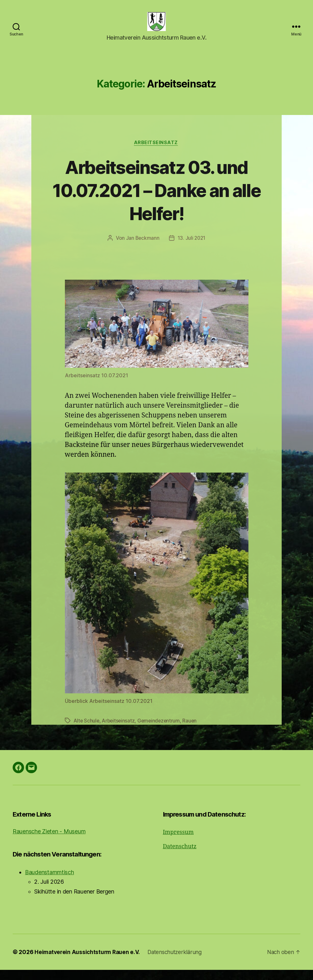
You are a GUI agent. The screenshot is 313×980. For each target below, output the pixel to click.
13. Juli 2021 (192, 248)
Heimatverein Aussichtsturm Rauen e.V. (89, 962)
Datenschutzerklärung (179, 962)
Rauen (193, 731)
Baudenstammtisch (50, 882)
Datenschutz (180, 857)
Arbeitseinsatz (157, 153)
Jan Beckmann (142, 248)
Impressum (178, 842)
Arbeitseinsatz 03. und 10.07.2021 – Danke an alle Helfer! (156, 200)
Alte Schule (87, 731)
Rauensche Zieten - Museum (49, 841)
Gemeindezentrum (161, 731)
